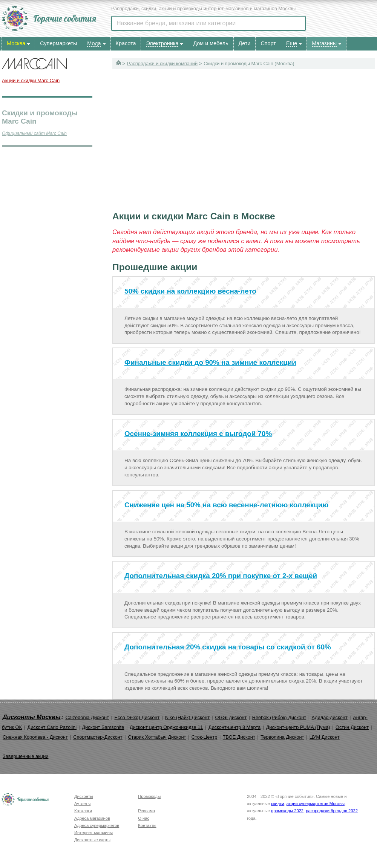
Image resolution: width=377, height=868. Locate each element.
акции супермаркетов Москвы (316, 804)
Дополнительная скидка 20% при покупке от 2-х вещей (221, 576)
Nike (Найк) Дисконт (187, 717)
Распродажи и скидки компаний (162, 64)
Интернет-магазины (93, 833)
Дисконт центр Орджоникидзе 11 (166, 727)
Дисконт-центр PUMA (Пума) (298, 727)
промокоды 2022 (287, 811)
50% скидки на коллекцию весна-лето (190, 291)
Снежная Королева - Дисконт (35, 737)
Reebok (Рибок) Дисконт (279, 717)
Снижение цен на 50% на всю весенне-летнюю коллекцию (226, 505)
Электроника (162, 43)
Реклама (146, 811)
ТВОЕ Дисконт (239, 737)
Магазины (324, 43)
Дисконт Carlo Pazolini (52, 727)
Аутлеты (82, 804)
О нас (144, 818)
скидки (277, 804)
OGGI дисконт (231, 717)
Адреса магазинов (92, 818)
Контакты (147, 825)
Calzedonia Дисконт (87, 717)
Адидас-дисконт (330, 717)
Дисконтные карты (92, 840)
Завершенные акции (25, 756)
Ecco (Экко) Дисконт (137, 717)
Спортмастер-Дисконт (98, 737)
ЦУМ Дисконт (325, 737)
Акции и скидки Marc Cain (31, 80)
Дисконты (84, 796)
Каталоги (83, 811)
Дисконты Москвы (32, 717)
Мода (94, 43)
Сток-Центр (205, 737)
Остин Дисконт (352, 727)
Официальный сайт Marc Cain (34, 133)
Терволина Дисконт (282, 737)
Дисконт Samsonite (103, 727)
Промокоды (149, 796)
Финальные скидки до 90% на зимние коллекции (210, 362)
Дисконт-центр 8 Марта (234, 727)
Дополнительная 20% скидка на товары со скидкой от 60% (228, 647)
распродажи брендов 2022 (332, 811)
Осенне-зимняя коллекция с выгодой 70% (198, 434)
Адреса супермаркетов (97, 825)
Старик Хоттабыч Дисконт (157, 737)
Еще (292, 43)
